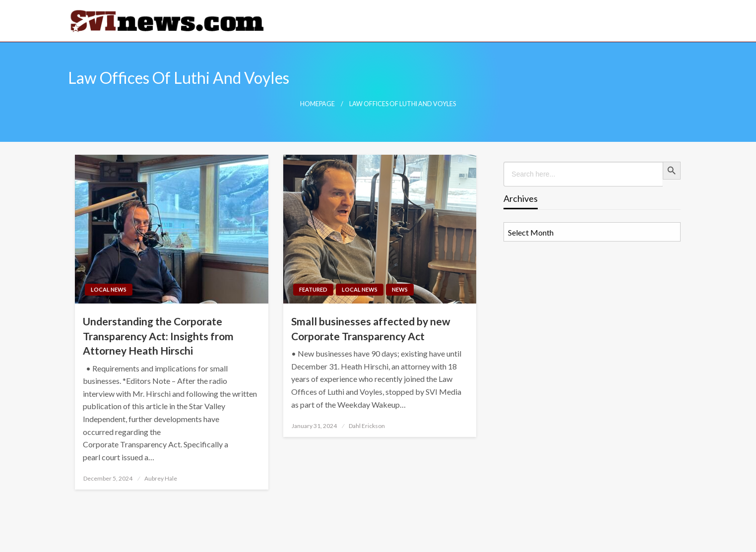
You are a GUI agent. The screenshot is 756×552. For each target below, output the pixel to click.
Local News (109, 289)
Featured (313, 289)
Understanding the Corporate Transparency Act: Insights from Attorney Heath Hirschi (158, 336)
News (400, 289)
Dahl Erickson (367, 426)
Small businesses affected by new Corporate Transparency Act (371, 328)
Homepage (317, 104)
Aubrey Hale (161, 478)
